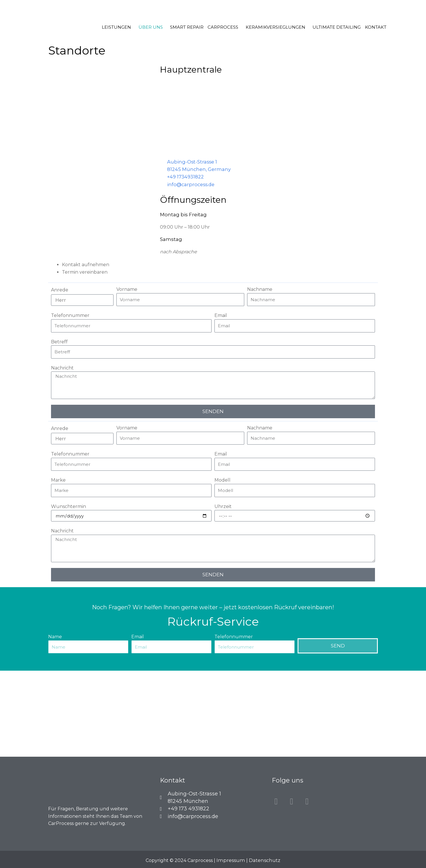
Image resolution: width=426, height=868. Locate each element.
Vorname (127, 288)
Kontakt (372, 27)
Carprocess (223, 27)
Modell (222, 479)
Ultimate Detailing (334, 27)
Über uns (153, 27)
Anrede (60, 289)
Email (221, 315)
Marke (58, 479)
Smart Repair (188, 27)
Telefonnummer (70, 315)
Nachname (260, 288)
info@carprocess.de (190, 184)
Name (55, 636)
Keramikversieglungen (274, 27)
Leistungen (120, 27)
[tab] (220, 264)
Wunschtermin (69, 505)
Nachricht (62, 367)
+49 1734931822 (185, 176)
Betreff (59, 341)
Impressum (231, 859)
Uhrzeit (223, 505)
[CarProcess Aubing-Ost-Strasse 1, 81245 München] (213, 713)
